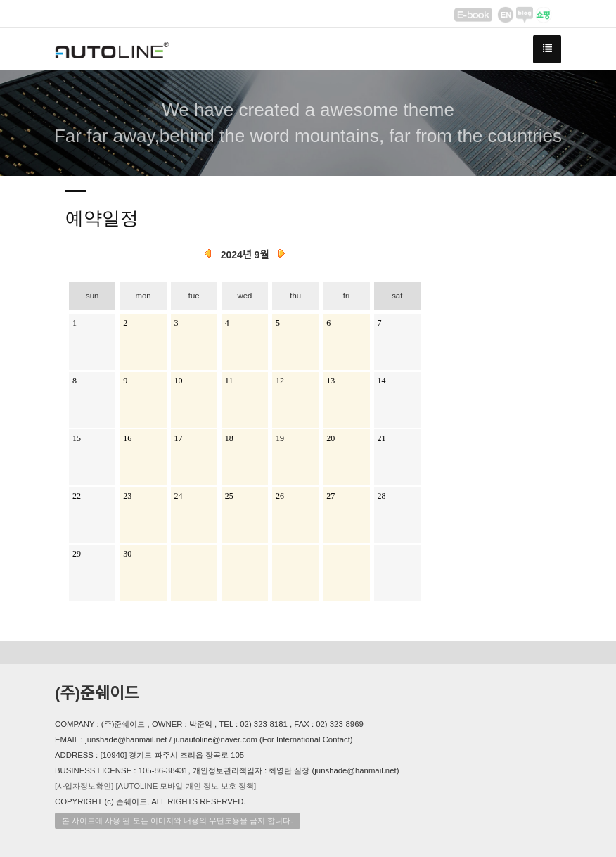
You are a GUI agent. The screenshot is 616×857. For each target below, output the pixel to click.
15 (77, 438)
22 (77, 496)
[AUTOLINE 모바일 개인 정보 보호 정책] (186, 786)
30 (127, 554)
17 (179, 438)
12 (280, 381)
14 (382, 381)
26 (280, 496)
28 (382, 496)
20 (331, 438)
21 (382, 438)
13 (331, 381)
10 (179, 381)
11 (229, 381)
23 (127, 496)
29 (77, 554)
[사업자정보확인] (84, 786)
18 (229, 438)
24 (179, 496)
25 (229, 496)
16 (127, 438)
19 (280, 438)
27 (331, 496)
